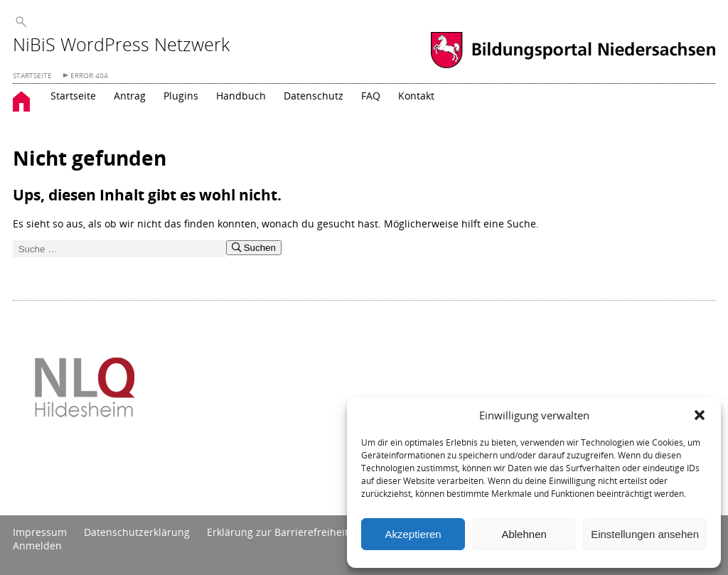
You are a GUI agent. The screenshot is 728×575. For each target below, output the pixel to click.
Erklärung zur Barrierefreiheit (278, 532)
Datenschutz (314, 96)
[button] (700, 415)
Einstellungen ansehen (645, 534)
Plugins (181, 96)
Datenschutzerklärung (137, 532)
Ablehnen (524, 534)
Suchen (254, 248)
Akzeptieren (413, 534)
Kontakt (416, 96)
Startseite (73, 96)
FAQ (371, 96)
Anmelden (37, 546)
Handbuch (241, 96)
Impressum (40, 532)
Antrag (130, 96)
